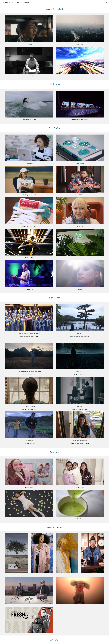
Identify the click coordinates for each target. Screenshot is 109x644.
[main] (54, 9)
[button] (107, 2)
